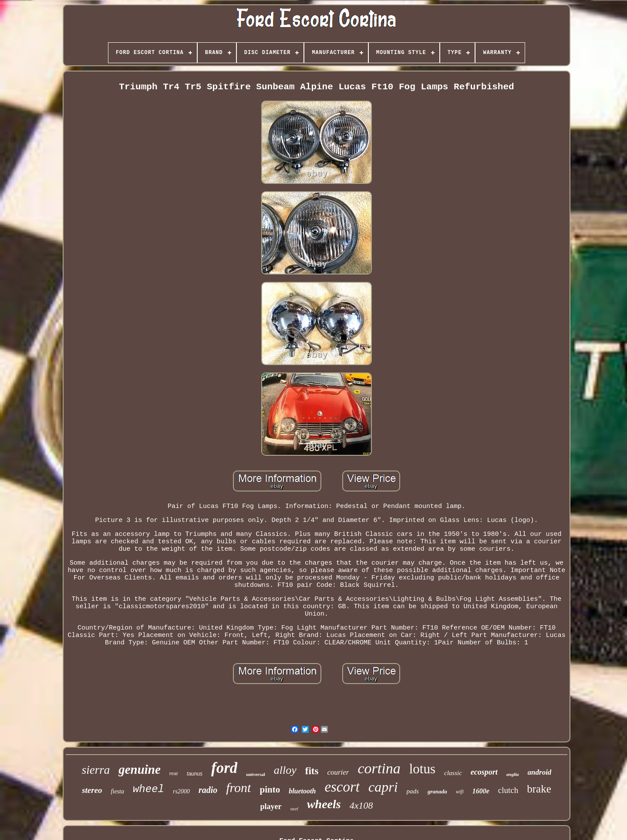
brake (539, 789)
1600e (481, 791)
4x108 (361, 805)
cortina (379, 768)
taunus (195, 774)
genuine (140, 769)
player (271, 806)
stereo (92, 790)
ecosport (484, 772)
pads (413, 791)
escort (342, 787)
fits (312, 771)
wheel (148, 789)
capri (383, 787)
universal (255, 774)
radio (208, 790)
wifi (460, 792)
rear (174, 773)
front (238, 787)
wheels (324, 804)
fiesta (118, 791)
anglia (513, 774)
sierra (96, 770)
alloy (285, 770)
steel (294, 809)
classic (453, 773)
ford (224, 768)
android (540, 772)
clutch (508, 790)
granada (437, 791)
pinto (270, 789)
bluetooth (302, 791)
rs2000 (181, 791)
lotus (422, 769)
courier (338, 772)
